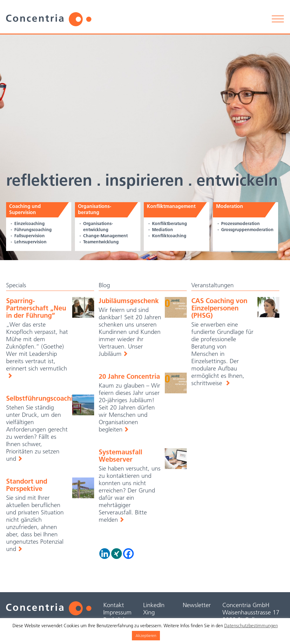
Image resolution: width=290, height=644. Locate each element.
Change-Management (105, 236)
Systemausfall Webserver (120, 456)
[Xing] (117, 554)
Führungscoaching (33, 230)
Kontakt (114, 605)
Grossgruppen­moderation (247, 230)
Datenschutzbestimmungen (251, 626)
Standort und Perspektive (27, 485)
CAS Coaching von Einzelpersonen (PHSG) (219, 308)
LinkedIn (154, 605)
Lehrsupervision (30, 242)
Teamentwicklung (101, 242)
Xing (149, 612)
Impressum (117, 612)
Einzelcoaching (30, 224)
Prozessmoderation (240, 224)
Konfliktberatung (170, 224)
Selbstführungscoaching (43, 398)
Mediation (163, 230)
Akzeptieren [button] (146, 635)
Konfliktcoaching (169, 236)
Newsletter (197, 605)
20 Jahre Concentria (129, 376)
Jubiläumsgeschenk (129, 301)
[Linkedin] (105, 554)
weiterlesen (228, 383)
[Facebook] (128, 554)
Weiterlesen (10, 376)
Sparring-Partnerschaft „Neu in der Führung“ (36, 308)
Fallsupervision (30, 236)
